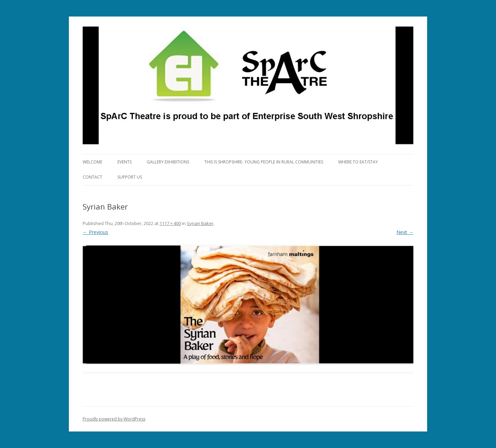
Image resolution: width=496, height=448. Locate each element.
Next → (405, 232)
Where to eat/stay (358, 162)
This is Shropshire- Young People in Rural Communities (264, 162)
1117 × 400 (170, 223)
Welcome (92, 162)
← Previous (95, 232)
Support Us (130, 177)
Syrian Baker (200, 223)
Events (125, 162)
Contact (92, 177)
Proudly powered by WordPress (114, 419)
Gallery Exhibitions (168, 162)
